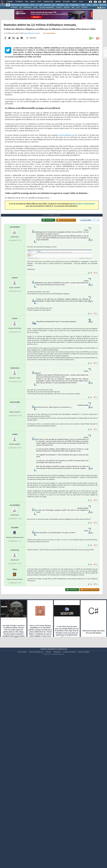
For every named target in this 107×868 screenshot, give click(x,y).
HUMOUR (84, 8)
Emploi (58, 2)
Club (81, 2)
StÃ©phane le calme (33, 61)
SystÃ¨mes (103, 5)
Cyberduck (15, 452)
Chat (39, 2)
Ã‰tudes (66, 2)
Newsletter (48, 2)
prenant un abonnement (85, 232)
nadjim (15, 518)
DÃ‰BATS (67, 8)
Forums (10, 2)
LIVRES (35, 8)
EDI (67, 5)
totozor (15, 361)
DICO (78, 8)
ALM (41, 5)
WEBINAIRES (27, 8)
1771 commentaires (49, 61)
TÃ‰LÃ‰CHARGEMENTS (47, 8)
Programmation (75, 5)
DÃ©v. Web (60, 5)
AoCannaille (15, 486)
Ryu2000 (15, 611)
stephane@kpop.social (68, 163)
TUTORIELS (14, 8)
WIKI (73, 8)
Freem (15, 402)
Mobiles (95, 5)
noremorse (15, 634)
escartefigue (15, 311)
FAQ (27, 2)
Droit (74, 2)
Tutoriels (19, 2)
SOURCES (59, 8)
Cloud (32, 5)
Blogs (33, 2)
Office (89, 5)
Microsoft (47, 5)
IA (37, 5)
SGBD (83, 5)
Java (53, 5)
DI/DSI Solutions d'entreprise (20, 5)
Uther (15, 653)
